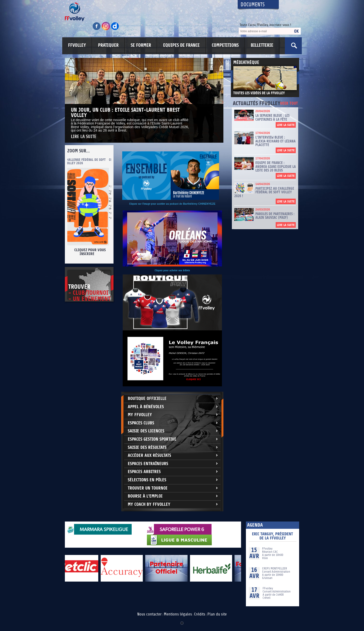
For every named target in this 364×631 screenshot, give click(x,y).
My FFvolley (140, 415)
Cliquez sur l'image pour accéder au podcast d (155, 204)
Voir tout (289, 104)
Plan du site (217, 614)
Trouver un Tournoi (148, 488)
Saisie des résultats (147, 448)
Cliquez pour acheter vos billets (172, 270)
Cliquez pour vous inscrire (92, 252)
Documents (253, 5)
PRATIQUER (108, 45)
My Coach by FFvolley (149, 504)
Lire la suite (84, 137)
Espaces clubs (141, 423)
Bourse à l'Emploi (145, 496)
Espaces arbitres (144, 472)
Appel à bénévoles (146, 407)
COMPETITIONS (225, 45)
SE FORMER (141, 45)
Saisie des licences (146, 431)
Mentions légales (178, 614)
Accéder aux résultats (149, 456)
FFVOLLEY (77, 45)
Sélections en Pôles (147, 480)
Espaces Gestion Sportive (152, 439)
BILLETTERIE (262, 45)
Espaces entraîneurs (148, 464)
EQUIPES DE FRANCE (181, 45)
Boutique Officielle (147, 399)
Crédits (200, 614)
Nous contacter (149, 614)
